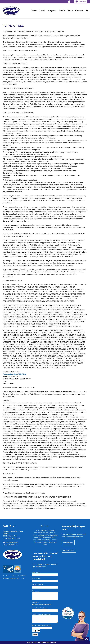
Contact (79, 11)
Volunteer (68, 543)
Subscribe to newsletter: (42, 605)
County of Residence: (40, 608)
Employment (69, 550)
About (42, 11)
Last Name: (36, 578)
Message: (36, 591)
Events (62, 11)
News (70, 11)
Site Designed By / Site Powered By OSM (41, 642)
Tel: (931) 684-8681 (10, 542)
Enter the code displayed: (42, 625)
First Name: (36, 572)
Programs (52, 11)
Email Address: (37, 585)
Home (34, 11)
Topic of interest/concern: (42, 614)
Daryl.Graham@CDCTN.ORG (14, 374)
